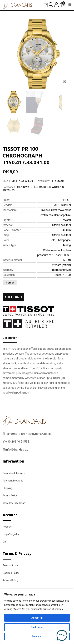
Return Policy (10, 496)
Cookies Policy (11, 573)
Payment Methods (13, 481)
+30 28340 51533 (17, 442)
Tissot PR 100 (62, 275)
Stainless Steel (61, 225)
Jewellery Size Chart (14, 503)
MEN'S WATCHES (27, 187)
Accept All (37, 618)
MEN (56, 205)
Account (7, 527)
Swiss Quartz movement (56, 210)
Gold (53, 240)
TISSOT (66, 200)
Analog (67, 245)
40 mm (67, 230)
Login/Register (11, 534)
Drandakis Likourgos (14, 473)
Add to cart (13, 297)
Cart (5, 542)
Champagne (64, 240)
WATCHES (45, 187)
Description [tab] (10, 338)
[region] (37, 616)
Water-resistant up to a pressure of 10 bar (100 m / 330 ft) (54, 255)
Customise (37, 627)
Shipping (7, 488)
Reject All (37, 637)
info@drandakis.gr (18, 449)
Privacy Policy (10, 580)
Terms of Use (10, 565)
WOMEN (66, 205)
